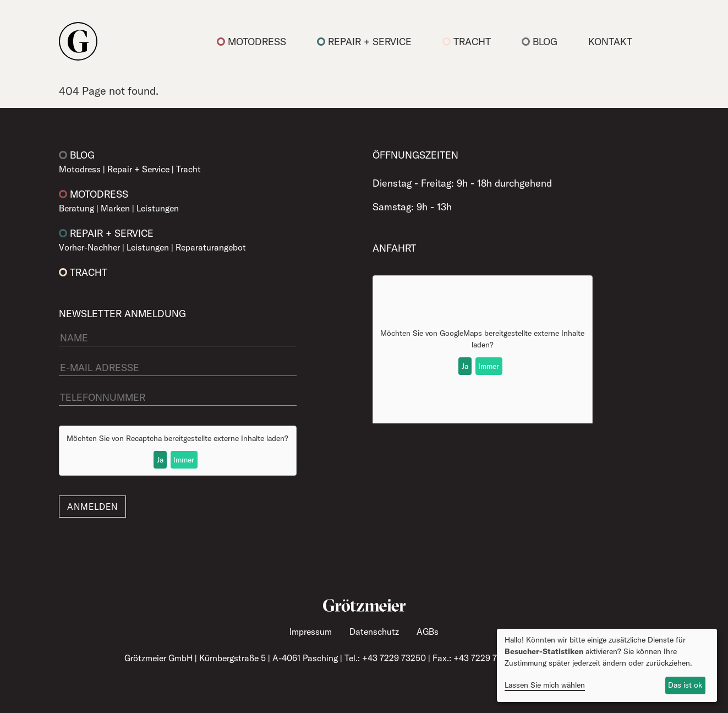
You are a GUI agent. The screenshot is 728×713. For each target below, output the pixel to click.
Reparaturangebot (211, 247)
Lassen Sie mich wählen (545, 685)
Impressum (311, 632)
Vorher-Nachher (89, 247)
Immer (184, 460)
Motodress (251, 42)
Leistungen (158, 208)
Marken (115, 208)
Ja (160, 460)
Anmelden (92, 507)
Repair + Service (364, 42)
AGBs (428, 632)
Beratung (76, 208)
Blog (540, 42)
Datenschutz (374, 632)
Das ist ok (685, 685)
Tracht (467, 42)
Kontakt (610, 42)
